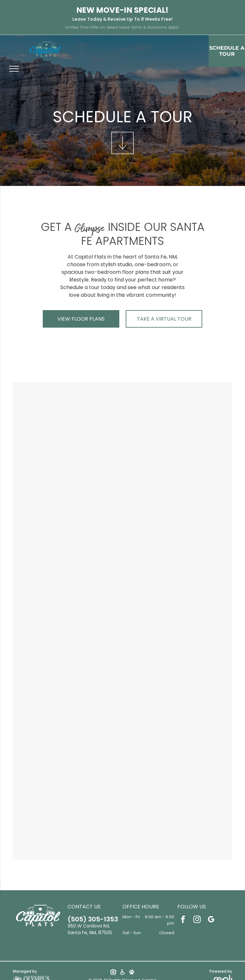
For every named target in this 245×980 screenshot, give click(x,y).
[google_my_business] (211, 920)
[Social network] (113, 973)
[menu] (14, 69)
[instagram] (197, 920)
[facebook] (183, 920)
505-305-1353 (91, 919)
